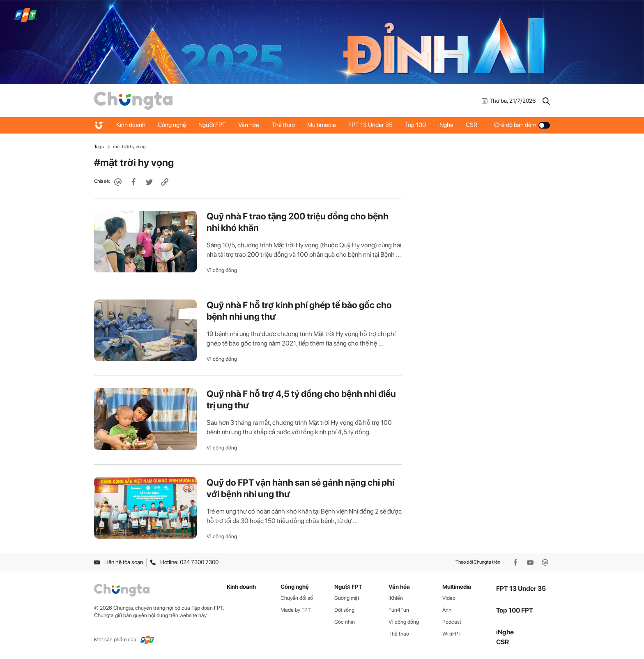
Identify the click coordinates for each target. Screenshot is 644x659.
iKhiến (396, 598)
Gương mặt (347, 598)
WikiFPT (452, 634)
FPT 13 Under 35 (370, 125)
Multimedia (322, 125)
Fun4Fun (399, 610)
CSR (471, 125)
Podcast (452, 622)
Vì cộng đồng (222, 270)
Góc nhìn (345, 622)
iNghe (446, 125)
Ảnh (447, 610)
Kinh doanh (131, 125)
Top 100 (415, 125)
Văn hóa (249, 125)
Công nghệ (172, 125)
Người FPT (212, 125)
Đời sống (344, 610)
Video (449, 598)
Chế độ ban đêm (522, 125)
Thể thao (283, 125)
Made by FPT (296, 610)
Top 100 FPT (515, 610)
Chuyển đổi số (297, 598)
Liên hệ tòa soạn (118, 562)
